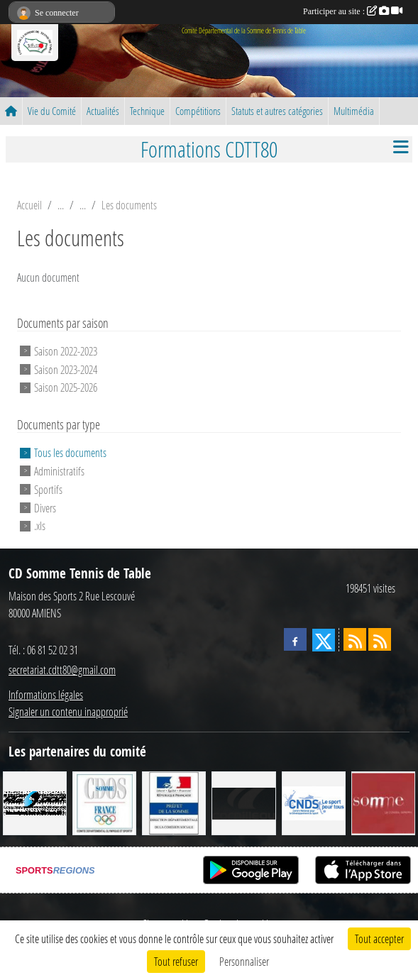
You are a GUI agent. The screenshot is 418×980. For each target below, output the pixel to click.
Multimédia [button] (354, 111)
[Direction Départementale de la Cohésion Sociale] (174, 802)
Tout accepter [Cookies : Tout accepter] (379, 938)
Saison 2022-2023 (66, 351)
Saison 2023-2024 (66, 369)
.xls (40, 525)
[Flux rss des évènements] (380, 639)
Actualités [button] (103, 111)
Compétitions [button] (198, 111)
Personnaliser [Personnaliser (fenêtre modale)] (244, 961)
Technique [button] (147, 111)
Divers (45, 507)
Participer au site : (353, 11)
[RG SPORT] (35, 802)
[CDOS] (104, 802)
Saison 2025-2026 (66, 387)
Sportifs (48, 489)
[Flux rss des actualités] (355, 639)
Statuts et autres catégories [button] (277, 111)
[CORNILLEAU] (243, 802)
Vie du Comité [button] (52, 111)
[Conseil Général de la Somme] (383, 802)
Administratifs (59, 471)
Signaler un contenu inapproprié (68, 711)
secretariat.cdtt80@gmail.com (62, 670)
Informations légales (46, 694)
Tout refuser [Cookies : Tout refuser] (176, 961)
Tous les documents (70, 452)
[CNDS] (314, 802)
